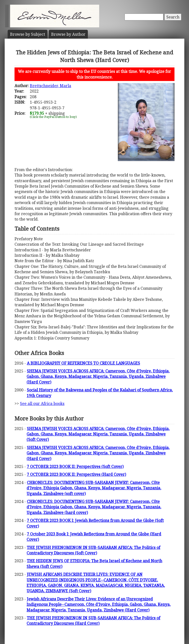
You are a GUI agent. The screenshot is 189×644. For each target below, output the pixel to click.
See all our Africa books (42, 403)
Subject (28, 34)
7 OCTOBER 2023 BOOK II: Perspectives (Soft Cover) (75, 467)
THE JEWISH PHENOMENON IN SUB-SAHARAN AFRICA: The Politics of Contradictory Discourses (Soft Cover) (93, 550)
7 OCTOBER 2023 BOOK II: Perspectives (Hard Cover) (76, 474)
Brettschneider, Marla (50, 86)
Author (68, 34)
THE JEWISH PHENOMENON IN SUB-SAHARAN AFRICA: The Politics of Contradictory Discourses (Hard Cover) (93, 621)
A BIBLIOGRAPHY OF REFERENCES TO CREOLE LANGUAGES (83, 363)
